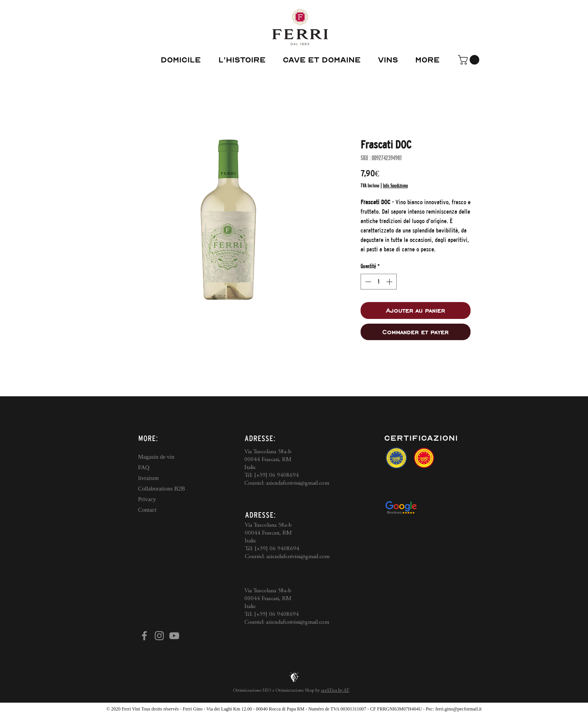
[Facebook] (144, 636)
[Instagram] (159, 636)
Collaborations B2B (162, 489)
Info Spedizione (396, 185)
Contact (147, 510)
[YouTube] (174, 636)
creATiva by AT (335, 690)
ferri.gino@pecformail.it (458, 709)
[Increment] (390, 282)
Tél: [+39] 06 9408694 (272, 475)
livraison (149, 478)
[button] (470, 60)
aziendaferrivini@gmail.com (298, 483)
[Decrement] (367, 282)
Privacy (147, 499)
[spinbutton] (379, 282)
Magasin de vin (156, 457)
